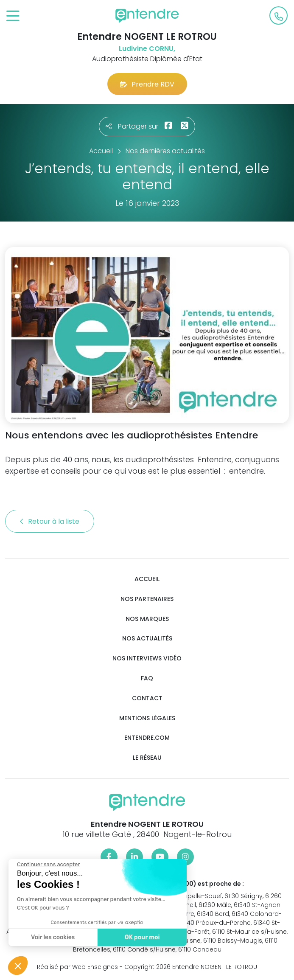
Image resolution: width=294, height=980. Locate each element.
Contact (147, 698)
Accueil (147, 579)
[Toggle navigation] (13, 16)
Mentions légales (147, 718)
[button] (18, 966)
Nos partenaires (147, 599)
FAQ (147, 678)
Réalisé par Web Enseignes (77, 967)
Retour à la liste (50, 521)
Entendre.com (147, 738)
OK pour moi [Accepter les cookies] (69, 937)
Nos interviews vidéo (147, 658)
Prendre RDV (147, 84)
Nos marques (147, 619)
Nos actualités (147, 639)
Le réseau (147, 758)
